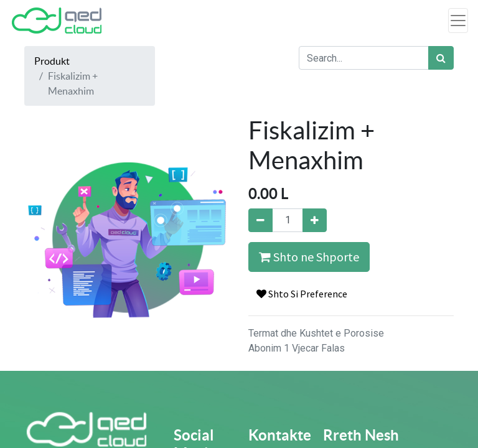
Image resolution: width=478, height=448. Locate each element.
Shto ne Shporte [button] (309, 257)
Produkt (52, 61)
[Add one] (315, 220)
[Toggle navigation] (458, 21)
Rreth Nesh (361, 435)
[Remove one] (260, 220)
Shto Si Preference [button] (302, 294)
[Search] (441, 58)
